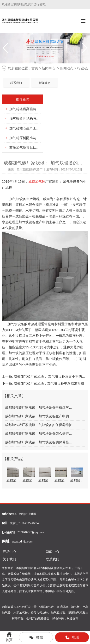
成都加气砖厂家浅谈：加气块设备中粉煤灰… (39, 407)
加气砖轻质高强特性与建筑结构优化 (36, 109)
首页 (35, 68)
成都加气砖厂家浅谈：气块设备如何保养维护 (39, 425)
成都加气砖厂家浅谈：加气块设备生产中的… (39, 416)
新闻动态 (67, 68)
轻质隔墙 (62, 607)
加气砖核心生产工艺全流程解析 (33, 128)
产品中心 (9, 552)
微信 (36, 637)
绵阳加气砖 (47, 607)
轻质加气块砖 (39, 613)
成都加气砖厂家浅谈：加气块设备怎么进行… (39, 434)
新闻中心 (48, 68)
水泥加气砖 (21, 613)
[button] (84, 48)
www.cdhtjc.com (22, 542)
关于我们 (9, 559)
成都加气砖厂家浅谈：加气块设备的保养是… (39, 442)
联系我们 (16, 83)
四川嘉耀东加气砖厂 (30, 169)
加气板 (75, 607)
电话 (72, 637)
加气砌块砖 (58, 613)
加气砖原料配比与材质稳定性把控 (35, 138)
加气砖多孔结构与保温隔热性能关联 (36, 119)
